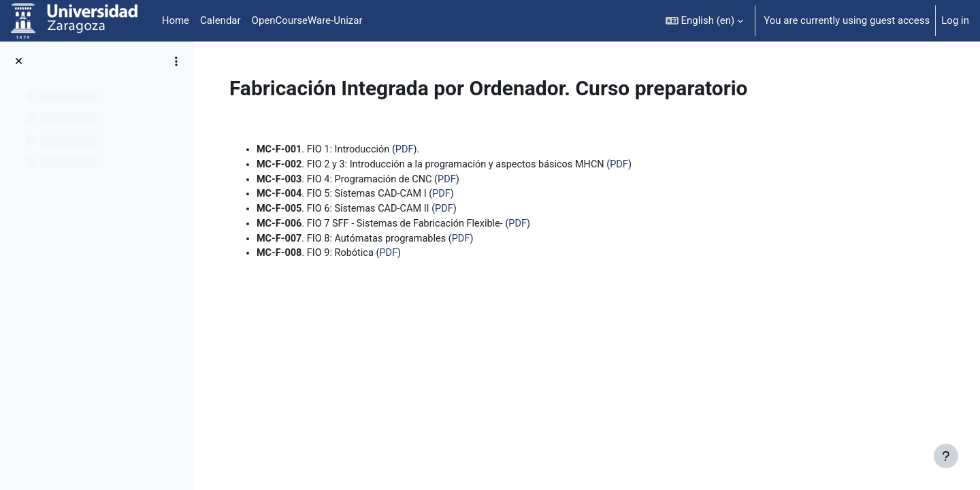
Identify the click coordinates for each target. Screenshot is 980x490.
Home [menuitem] (176, 20)
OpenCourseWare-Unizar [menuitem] (307, 20)
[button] (705, 21)
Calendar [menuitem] (220, 20)
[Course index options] (176, 61)
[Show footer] (946, 456)
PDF (490, 150)
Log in (955, 20)
